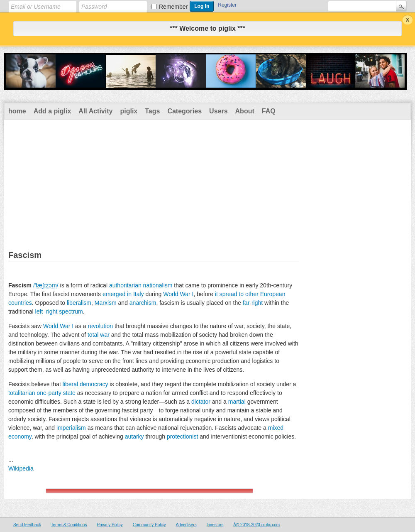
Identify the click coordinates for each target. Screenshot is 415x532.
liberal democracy (85, 384)
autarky (134, 436)
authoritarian (125, 285)
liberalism (79, 303)
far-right (253, 303)
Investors (215, 525)
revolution (100, 326)
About (245, 111)
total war (99, 335)
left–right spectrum (59, 311)
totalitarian (22, 393)
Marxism (106, 303)
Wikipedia (21, 468)
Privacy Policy (110, 525)
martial (237, 402)
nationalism (158, 285)
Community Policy (149, 525)
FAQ (269, 111)
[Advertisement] (207, 182)
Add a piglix (52, 111)
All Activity (95, 111)
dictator (201, 402)
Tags (152, 111)
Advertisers (186, 525)
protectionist (182, 436)
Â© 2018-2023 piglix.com (256, 525)
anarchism (143, 303)
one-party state (56, 393)
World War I (178, 294)
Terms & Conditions (69, 525)
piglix (129, 111)
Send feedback (27, 525)
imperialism (71, 428)
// (46, 286)
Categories (184, 111)
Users (218, 111)
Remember (173, 7)
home (17, 111)
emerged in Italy (123, 294)
